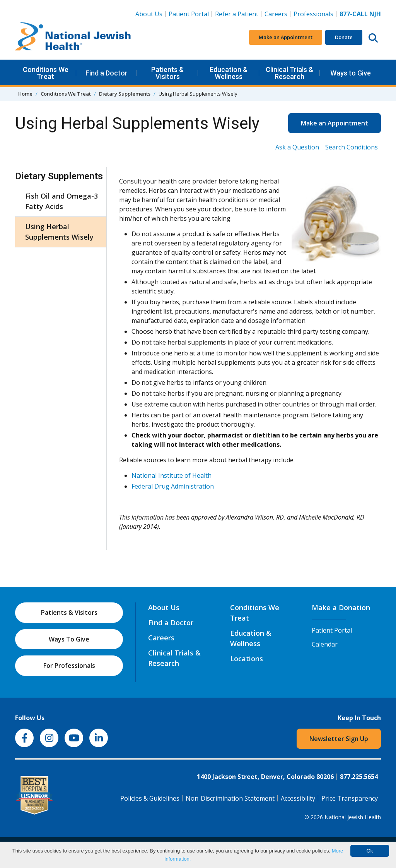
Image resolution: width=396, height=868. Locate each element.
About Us (149, 14)
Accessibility (298, 798)
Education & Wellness (229, 73)
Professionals (313, 14)
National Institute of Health (172, 475)
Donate (344, 37)
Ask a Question (297, 147)
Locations (247, 659)
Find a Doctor (107, 73)
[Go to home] (73, 38)
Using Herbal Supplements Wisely (59, 232)
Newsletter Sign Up (339, 739)
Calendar (325, 644)
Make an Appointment (286, 37)
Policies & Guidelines (150, 798)
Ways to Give (351, 73)
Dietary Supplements (125, 94)
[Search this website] (373, 38)
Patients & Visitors (167, 73)
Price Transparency (350, 798)
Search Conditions (352, 147)
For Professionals (69, 666)
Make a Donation (341, 607)
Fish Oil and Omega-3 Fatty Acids (61, 201)
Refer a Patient (237, 14)
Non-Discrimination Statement (230, 798)
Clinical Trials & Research (289, 73)
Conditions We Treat (46, 73)
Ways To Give (69, 639)
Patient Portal (189, 14)
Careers (277, 14)
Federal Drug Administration (173, 486)
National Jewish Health (353, 817)
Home (25, 94)
